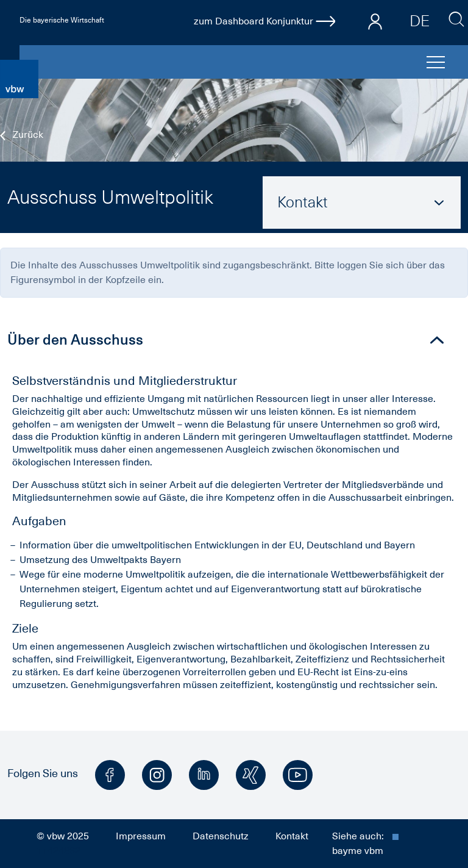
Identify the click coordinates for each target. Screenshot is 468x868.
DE (420, 21)
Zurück (22, 135)
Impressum (141, 836)
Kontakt (292, 836)
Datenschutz (221, 836)
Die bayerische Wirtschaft (62, 20)
